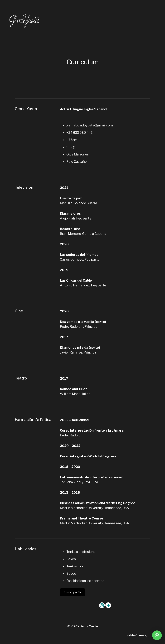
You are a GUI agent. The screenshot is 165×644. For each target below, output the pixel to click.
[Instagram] (102, 605)
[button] (157, 635)
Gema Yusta (89, 626)
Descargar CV (72, 592)
